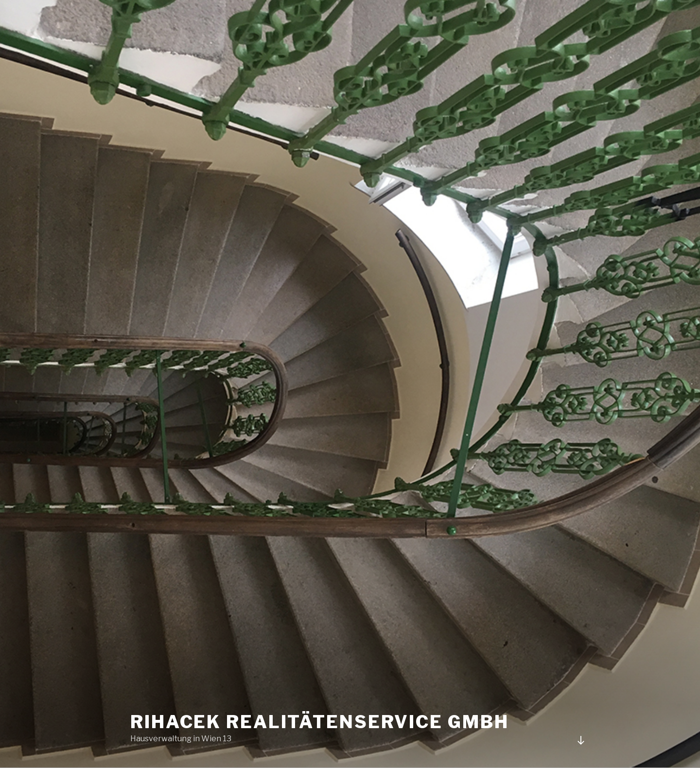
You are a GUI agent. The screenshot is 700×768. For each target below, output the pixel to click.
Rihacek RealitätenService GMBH (319, 722)
